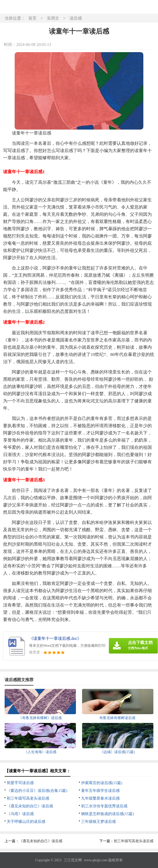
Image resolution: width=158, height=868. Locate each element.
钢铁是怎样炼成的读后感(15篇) (107, 814)
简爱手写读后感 (20, 783)
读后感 (76, 18)
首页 (32, 18)
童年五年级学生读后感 (100, 791)
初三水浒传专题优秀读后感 (104, 806)
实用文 (53, 18)
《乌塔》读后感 (20, 814)
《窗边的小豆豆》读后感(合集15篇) (37, 791)
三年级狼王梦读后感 (98, 822)
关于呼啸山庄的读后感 (26, 822)
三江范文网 (73, 860)
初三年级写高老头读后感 (28, 798)
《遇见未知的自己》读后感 (30, 806)
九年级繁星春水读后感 (100, 798)
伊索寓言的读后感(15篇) (102, 783)
